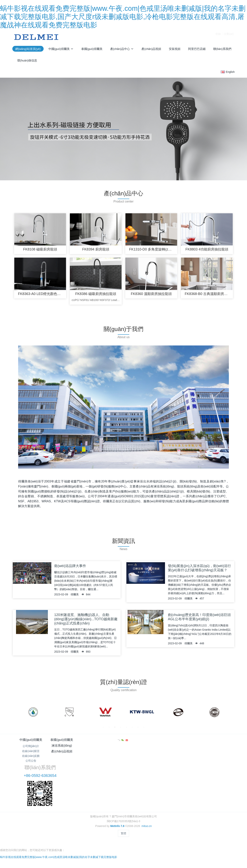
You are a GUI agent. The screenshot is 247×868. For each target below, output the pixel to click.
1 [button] (103, 729)
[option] (33, 714)
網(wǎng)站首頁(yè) (28, 49)
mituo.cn (147, 802)
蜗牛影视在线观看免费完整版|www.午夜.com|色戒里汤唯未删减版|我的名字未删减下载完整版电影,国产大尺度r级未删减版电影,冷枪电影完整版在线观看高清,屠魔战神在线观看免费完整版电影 (123, 17)
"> (223, 742)
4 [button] (121, 729)
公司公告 (31, 762)
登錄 (218, 37)
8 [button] (144, 729)
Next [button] (230, 714)
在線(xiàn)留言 (31, 753)
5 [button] (126, 729)
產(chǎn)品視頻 (142, 742)
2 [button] (109, 729)
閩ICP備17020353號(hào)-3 (124, 798)
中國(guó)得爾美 (31, 742)
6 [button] (132, 729)
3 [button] (115, 729)
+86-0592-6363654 (188, 752)
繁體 (123, 810)
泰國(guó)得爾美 (68, 742)
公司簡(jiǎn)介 (31, 748)
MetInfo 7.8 (117, 802)
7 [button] (138, 729)
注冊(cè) (229, 37)
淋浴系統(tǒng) (105, 742)
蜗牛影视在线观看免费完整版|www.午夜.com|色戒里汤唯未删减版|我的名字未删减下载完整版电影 (59, 828)
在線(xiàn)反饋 (31, 758)
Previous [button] (17, 714)
